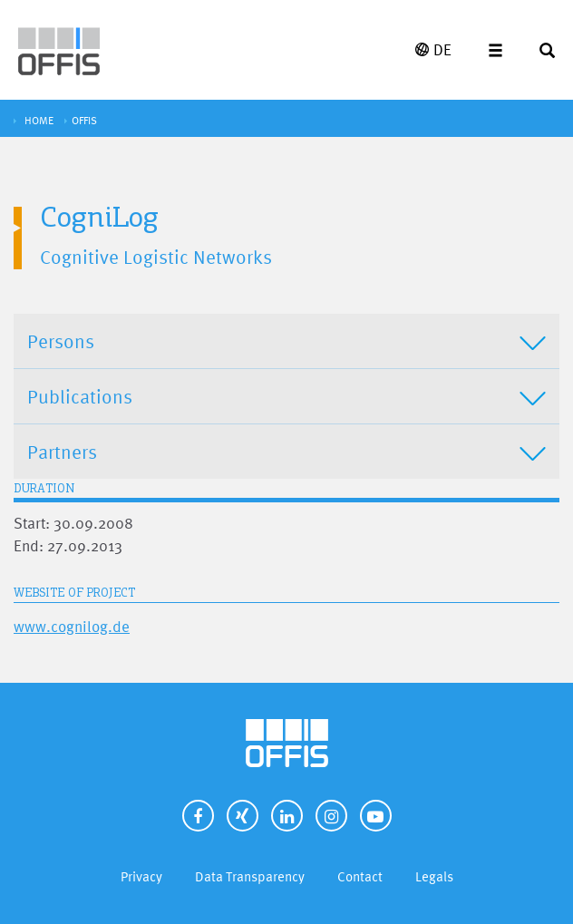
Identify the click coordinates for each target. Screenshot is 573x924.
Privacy (141, 876)
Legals (434, 876)
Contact (360, 876)
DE (433, 49)
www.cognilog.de (72, 626)
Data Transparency (250, 876)
